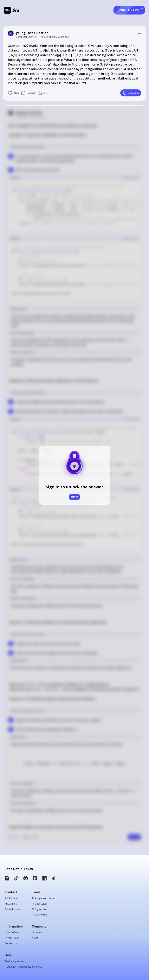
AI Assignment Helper (44, 898)
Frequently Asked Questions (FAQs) (24, 967)
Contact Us (11, 943)
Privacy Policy (12, 938)
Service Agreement (15, 961)
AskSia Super (12, 898)
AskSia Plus (11, 904)
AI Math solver (40, 904)
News (35, 938)
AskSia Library (12, 909)
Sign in (74, 497)
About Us (37, 933)
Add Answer (131, 93)
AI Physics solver (41, 909)
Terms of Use (12, 933)
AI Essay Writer (40, 915)
